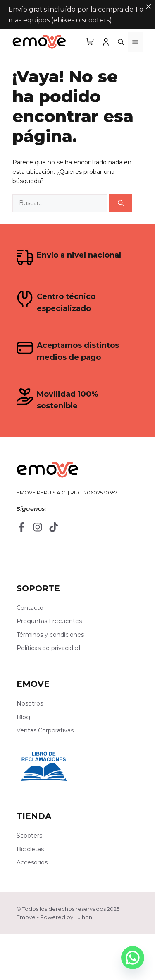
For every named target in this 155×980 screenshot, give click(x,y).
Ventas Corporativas (45, 730)
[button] (121, 42)
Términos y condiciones (50, 635)
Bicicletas (30, 849)
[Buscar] (121, 203)
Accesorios (32, 862)
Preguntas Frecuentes (49, 621)
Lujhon (83, 917)
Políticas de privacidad (48, 648)
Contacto (30, 608)
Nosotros (30, 703)
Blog (23, 717)
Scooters (29, 836)
